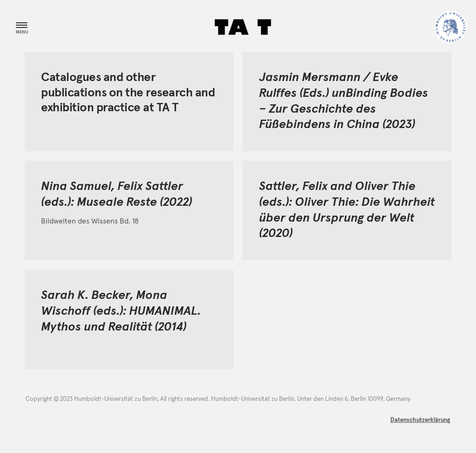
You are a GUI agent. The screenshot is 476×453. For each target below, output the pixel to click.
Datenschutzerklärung (420, 420)
